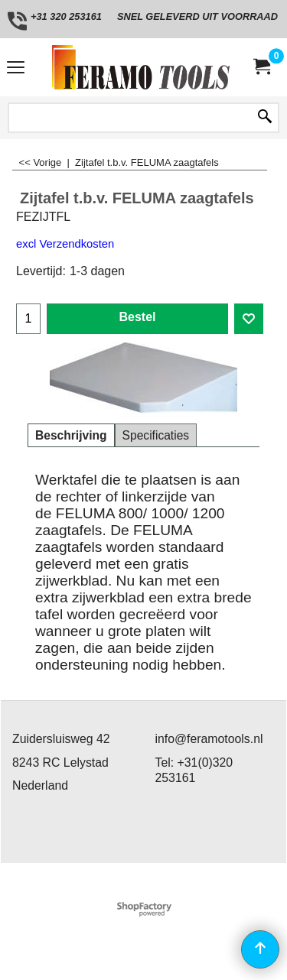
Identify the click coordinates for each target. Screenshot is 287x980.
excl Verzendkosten (65, 244)
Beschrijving (71, 435)
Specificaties (156, 435)
